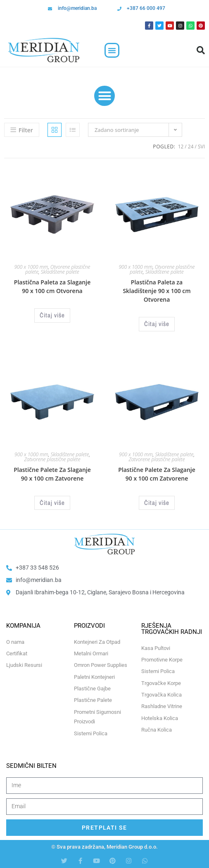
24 (191, 147)
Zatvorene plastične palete (52, 459)
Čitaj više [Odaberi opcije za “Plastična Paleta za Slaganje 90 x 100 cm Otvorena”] (52, 315)
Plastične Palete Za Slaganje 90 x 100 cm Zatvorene (52, 474)
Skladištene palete (60, 272)
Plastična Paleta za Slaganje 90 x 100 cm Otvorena (52, 286)
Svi (201, 147)
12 (181, 147)
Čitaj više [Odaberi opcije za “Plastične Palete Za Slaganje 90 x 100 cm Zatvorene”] (52, 503)
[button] (112, 50)
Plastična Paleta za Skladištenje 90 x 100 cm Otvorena (157, 291)
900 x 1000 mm (31, 267)
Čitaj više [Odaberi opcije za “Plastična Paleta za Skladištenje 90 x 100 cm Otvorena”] (157, 324)
